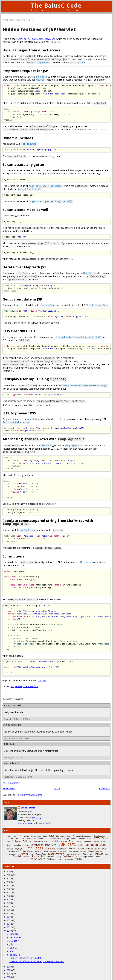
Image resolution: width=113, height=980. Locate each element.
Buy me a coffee (25, 819)
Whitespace (69, 855)
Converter (9, 834)
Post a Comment (11, 779)
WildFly (79, 855)
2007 (9, 969)
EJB (25, 837)
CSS (17, 834)
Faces (64, 837)
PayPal (48, 819)
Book (45, 832)
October (14, 930)
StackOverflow (31, 682)
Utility (58, 852)
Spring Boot (41, 850)
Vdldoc (98, 853)
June (12, 944)
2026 (9, 871)
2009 (9, 962)
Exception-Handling (40, 837)
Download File (86, 834)
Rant (46, 847)
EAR (8, 837)
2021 (9, 888)
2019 (9, 895)
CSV (22, 834)
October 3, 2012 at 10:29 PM (16, 734)
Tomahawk (88, 850)
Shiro (32, 850)
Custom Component (34, 834)
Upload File (39, 852)
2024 (9, 878)
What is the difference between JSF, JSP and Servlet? (37, 957)
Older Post (105, 784)
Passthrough (62, 845)
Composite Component (82, 832)
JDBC (47, 841)
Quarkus (38, 847)
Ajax (27, 832)
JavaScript (37, 841)
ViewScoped (38, 855)
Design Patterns (70, 834)
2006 (9, 973)
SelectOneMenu (96, 847)
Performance (76, 844)
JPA (54, 841)
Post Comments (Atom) (29, 791)
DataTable (56, 834)
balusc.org (36, 813)
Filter (72, 837)
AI (21, 832)
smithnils (9, 759)
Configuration (100, 832)
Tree (107, 850)
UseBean (50, 853)
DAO (47, 834)
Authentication (36, 832)
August (13, 937)
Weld (61, 855)
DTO (97, 834)
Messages (9, 845)
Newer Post (9, 784)
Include (26, 841)
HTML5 (104, 837)
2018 (9, 899)
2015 (9, 909)
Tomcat (99, 850)
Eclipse (16, 837)
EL (30, 837)
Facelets (54, 837)
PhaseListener (93, 844)
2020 (9, 892)
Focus (79, 837)
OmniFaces (34, 844)
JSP (12, 682)
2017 (9, 902)
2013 (9, 916)
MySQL (19, 844)
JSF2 (72, 840)
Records (53, 847)
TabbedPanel (71, 850)
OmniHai (50, 844)
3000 (9, 867)
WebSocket (52, 855)
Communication (63, 832)
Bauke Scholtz (28, 803)
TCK (80, 850)
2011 (9, 923)
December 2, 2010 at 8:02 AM (17, 715)
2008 (9, 966)
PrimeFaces (28, 847)
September (15, 933)
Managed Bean (96, 841)
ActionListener (13, 832)
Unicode (26, 852)
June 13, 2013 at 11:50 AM (15, 753)
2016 (9, 906)
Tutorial (17, 852)
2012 (9, 919)
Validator (68, 852)
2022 (9, 885)
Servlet (19, 682)
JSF (62, 840)
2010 (9, 926)
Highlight (96, 837)
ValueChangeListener (84, 852)
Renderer (62, 847)
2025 (9, 874)
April (12, 947)
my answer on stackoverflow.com (38, 39)
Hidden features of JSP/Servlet (39, 29)
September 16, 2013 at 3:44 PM (18, 773)
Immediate (17, 841)
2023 (9, 881)
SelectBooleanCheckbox (77, 847)
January (13, 950)
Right (7, 740)
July (11, 940)
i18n (9, 841)
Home (57, 784)
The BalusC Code (56, 5)
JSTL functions (86, 558)
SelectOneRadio (11, 850)
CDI (52, 832)
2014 (9, 913)
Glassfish (87, 837)
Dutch (105, 834)
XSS (32, 416)
